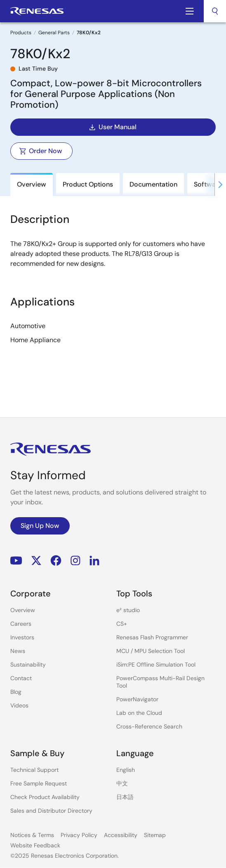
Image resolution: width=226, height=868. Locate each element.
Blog (16, 692)
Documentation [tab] (153, 184)
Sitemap (155, 835)
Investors (22, 637)
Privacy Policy (79, 835)
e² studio (128, 610)
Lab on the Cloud (139, 713)
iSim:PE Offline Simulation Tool (156, 665)
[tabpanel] (113, 305)
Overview (23, 610)
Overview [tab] (32, 184)
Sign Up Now (40, 526)
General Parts (54, 33)
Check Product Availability (45, 797)
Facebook (56, 561)
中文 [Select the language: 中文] (122, 783)
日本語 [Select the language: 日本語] (125, 797)
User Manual (112, 127)
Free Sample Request (39, 783)
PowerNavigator (137, 699)
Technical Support (34, 770)
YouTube (16, 561)
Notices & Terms (32, 835)
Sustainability (28, 665)
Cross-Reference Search (149, 726)
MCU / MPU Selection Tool (151, 651)
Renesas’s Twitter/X (36, 561)
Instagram (75, 561)
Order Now (41, 151)
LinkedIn (94, 561)
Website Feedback (35, 845)
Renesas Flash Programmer (152, 637)
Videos (19, 705)
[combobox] (215, 11)
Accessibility (121, 835)
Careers (21, 624)
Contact (21, 678)
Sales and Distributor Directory (51, 811)
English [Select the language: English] (126, 770)
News (18, 651)
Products (21, 33)
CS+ (122, 624)
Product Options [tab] (88, 184)
